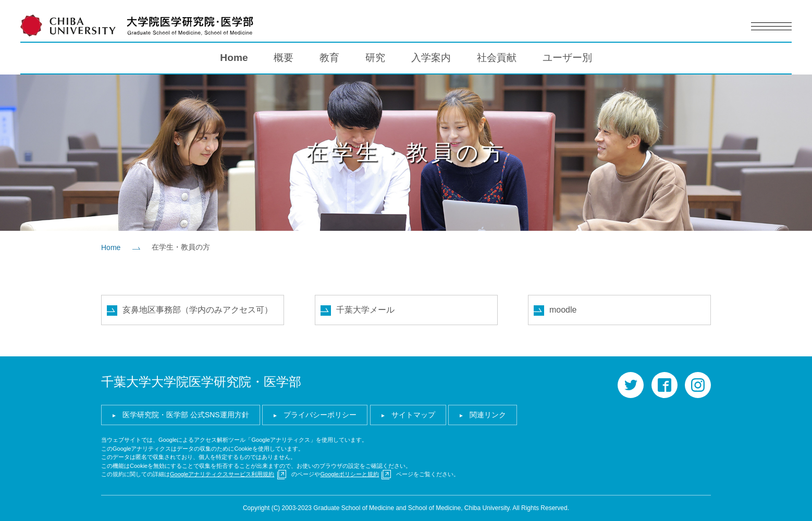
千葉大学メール (365, 310)
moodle (563, 310)
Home (234, 58)
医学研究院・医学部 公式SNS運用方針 (186, 415)
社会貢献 (497, 58)
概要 (284, 58)
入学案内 (431, 58)
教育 (329, 58)
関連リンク (488, 415)
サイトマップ (413, 415)
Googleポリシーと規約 (349, 474)
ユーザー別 (567, 58)
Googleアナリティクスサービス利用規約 (222, 474)
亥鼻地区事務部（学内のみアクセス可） (198, 310)
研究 (375, 58)
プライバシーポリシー (320, 415)
